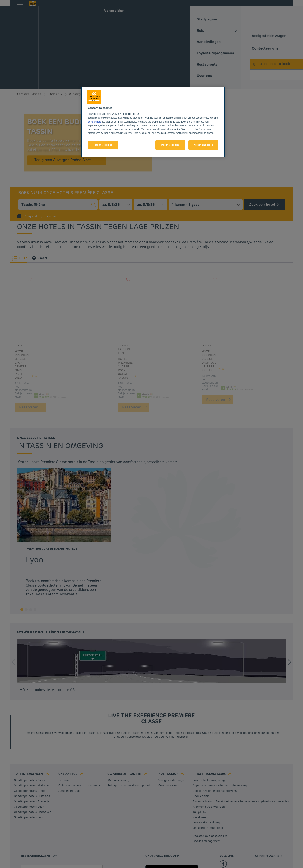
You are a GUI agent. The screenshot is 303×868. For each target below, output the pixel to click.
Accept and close (203, 145)
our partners (95, 122)
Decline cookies (170, 145)
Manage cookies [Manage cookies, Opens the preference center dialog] (103, 145)
